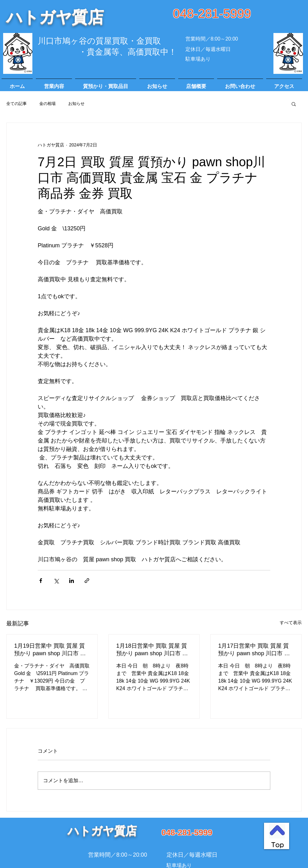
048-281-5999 (212, 14)
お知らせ (76, 104)
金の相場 (47, 104)
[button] (294, 104)
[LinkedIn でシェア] (71, 581)
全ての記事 (16, 104)
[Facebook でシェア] (41, 581)
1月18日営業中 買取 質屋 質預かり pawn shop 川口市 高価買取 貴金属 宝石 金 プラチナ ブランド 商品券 (153, 650)
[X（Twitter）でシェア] (56, 581)
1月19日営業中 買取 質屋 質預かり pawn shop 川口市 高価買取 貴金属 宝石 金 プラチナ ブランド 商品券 (51, 650)
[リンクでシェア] (87, 581)
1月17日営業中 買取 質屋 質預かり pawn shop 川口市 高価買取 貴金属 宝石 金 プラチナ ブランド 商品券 (255, 650)
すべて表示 (291, 623)
